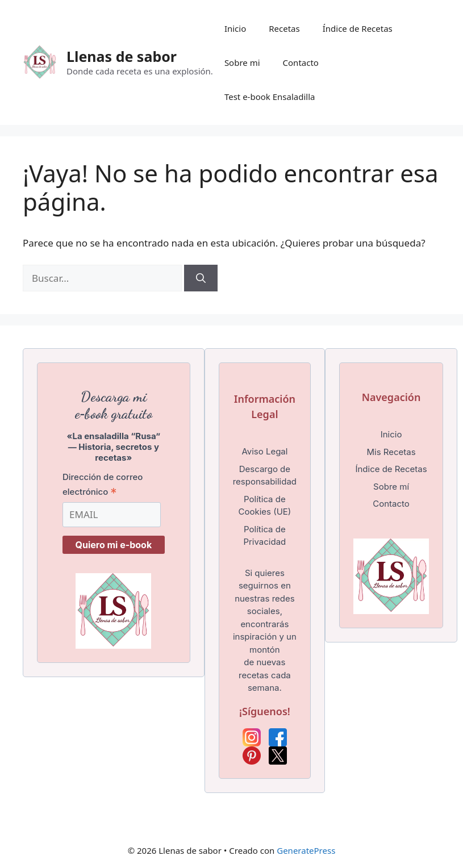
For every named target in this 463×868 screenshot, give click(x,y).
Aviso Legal (264, 451)
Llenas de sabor (122, 56)
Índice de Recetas (358, 28)
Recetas (284, 28)
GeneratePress (306, 850)
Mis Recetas (391, 452)
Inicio (235, 28)
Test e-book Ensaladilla (270, 97)
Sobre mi (242, 62)
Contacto (301, 62)
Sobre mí (391, 487)
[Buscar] (201, 278)
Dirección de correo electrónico (103, 485)
